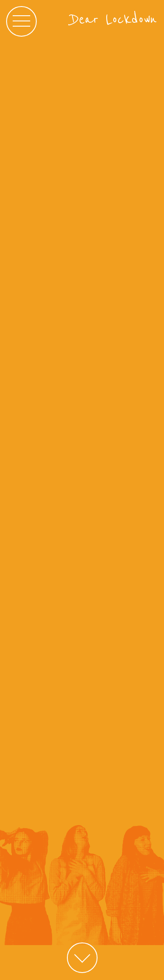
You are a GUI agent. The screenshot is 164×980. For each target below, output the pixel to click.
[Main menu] (21, 21)
